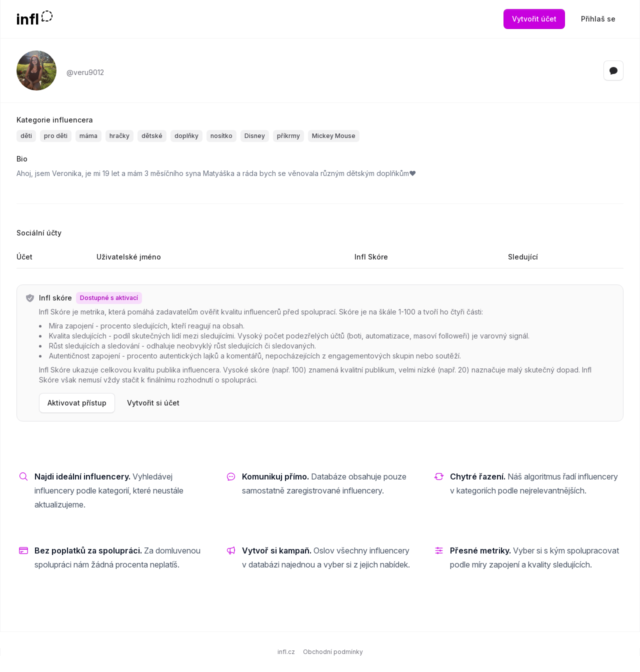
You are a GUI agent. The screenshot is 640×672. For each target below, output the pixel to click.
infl (28, 19)
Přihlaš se (598, 19)
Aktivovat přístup (77, 403)
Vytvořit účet (534, 19)
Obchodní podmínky (333, 652)
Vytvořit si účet (153, 403)
